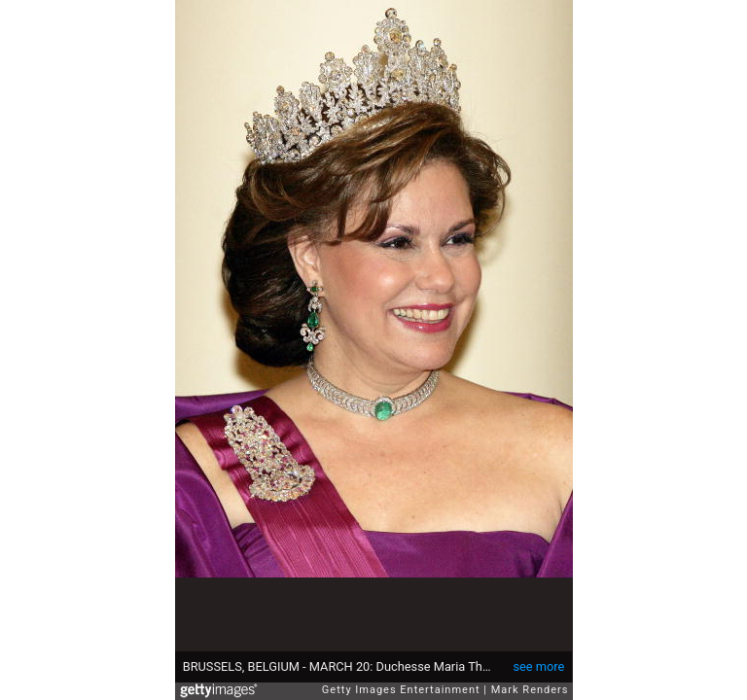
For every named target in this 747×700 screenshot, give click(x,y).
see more (538, 666)
